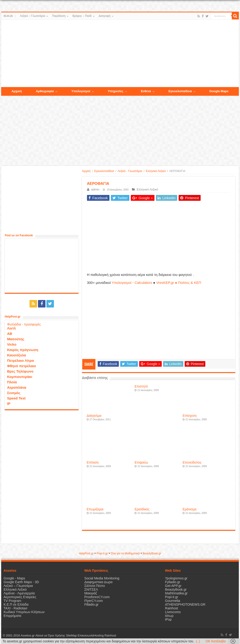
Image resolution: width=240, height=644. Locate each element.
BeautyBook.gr (176, 589)
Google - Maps (14, 578)
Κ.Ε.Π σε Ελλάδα (16, 604)
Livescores (173, 612)
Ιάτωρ (169, 616)
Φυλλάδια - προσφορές (24, 324)
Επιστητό (141, 386)
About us (41, 636)
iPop (168, 619)
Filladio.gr (92, 604)
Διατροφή (105, 16)
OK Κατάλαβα (216, 641)
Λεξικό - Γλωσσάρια (130, 171)
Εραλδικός (142, 509)
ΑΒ (10, 334)
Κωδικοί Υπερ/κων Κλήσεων (24, 612)
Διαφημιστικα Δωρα (98, 582)
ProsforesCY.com (97, 597)
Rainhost (171, 608)
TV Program (12, 601)
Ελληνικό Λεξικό (156, 171)
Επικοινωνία (85, 636)
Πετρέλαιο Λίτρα (20, 360)
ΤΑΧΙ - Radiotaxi (15, 608)
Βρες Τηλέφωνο (20, 371)
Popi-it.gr (102, 553)
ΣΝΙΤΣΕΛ (91, 589)
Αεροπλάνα (17, 387)
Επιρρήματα (12, 616)
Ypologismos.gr (176, 578)
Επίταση (93, 463)
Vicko (12, 344)
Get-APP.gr (173, 586)
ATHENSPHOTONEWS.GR (185, 604)
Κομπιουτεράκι (20, 377)
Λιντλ (11, 328)
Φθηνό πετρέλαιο (21, 366)
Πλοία (12, 382)
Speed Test (16, 398)
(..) (198, 641)
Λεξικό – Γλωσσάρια (32, 16)
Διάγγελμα (94, 416)
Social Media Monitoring (102, 578)
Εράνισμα (189, 509)
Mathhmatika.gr (176, 593)
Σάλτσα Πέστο (95, 586)
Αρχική (86, 171)
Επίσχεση (190, 416)
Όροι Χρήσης (56, 636)
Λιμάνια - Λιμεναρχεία (19, 593)
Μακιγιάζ (91, 593)
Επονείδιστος (192, 463)
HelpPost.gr (86, 553)
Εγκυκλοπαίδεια (104, 171)
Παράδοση (59, 16)
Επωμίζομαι (95, 509)
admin (95, 189)
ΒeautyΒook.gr (152, 553)
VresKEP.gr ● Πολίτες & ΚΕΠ (179, 283)
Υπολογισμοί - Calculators (132, 283)
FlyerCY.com (94, 601)
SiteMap (71, 636)
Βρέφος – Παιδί (82, 16)
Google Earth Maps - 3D (21, 582)
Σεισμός (14, 393)
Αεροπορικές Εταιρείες (20, 597)
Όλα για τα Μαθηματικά (125, 553)
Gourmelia (173, 601)
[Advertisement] (120, 54)
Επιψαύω (141, 463)
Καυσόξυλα (17, 355)
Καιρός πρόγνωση (23, 350)
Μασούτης (16, 339)
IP (9, 404)
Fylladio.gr (173, 582)
